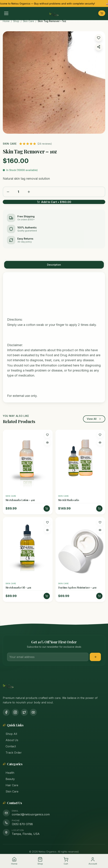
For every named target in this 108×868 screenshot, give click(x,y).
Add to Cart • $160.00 (54, 202)
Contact (9, 746)
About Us (11, 740)
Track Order (12, 753)
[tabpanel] (54, 337)
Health (9, 773)
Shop (16, 21)
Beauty (9, 779)
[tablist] (54, 263)
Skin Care (28, 21)
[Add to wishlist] (47, 435)
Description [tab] (54, 265)
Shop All (10, 734)
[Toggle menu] (6, 13)
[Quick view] (47, 443)
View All (94, 419)
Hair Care (11, 785)
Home (6, 21)
